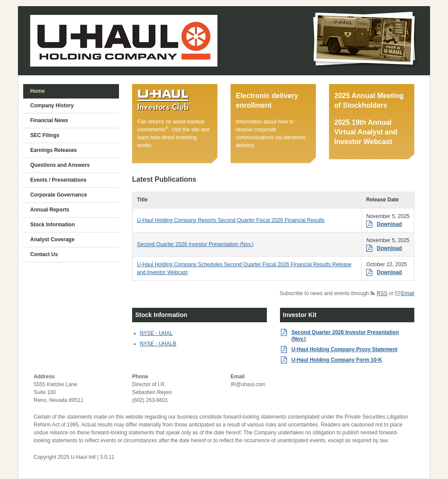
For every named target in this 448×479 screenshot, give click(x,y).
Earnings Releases (54, 150)
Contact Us (44, 254)
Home (37, 91)
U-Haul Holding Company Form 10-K (337, 360)
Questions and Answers (60, 165)
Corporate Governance (59, 195)
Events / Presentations (58, 180)
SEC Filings (45, 135)
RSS (382, 293)
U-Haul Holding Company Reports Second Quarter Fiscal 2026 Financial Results (231, 220)
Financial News (49, 120)
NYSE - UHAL (156, 333)
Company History (52, 106)
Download (389, 224)
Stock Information (52, 225)
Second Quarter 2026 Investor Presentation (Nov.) (195, 244)
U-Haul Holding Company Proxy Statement (345, 349)
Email (408, 293)
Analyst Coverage (52, 239)
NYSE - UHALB (158, 344)
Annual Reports (50, 210)
